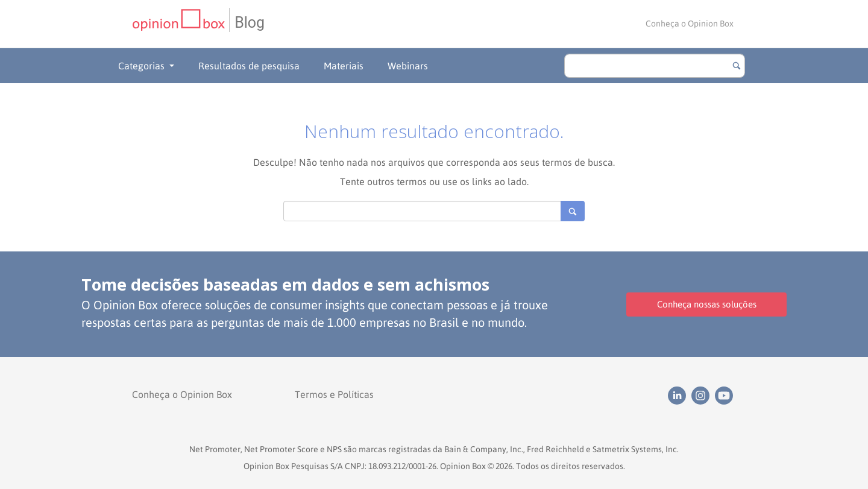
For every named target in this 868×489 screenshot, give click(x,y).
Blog (250, 23)
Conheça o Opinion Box (690, 24)
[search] (655, 66)
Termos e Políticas (334, 394)
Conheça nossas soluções (707, 304)
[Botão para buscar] (737, 66)
